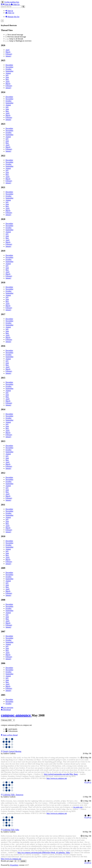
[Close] (2, 21)
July (7, 75)
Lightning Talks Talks (10, 830)
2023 (3, 124)
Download (6, 710)
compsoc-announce (16, 715)
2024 (3, 92)
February (9, 54)
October (9, 69)
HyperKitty (14, 865)
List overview (7, 707)
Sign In (9, 11)
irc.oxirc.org (78, 807)
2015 (3, 378)
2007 (3, 631)
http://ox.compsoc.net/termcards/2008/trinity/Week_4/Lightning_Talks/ (44, 853)
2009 (3, 568)
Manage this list (12, 17)
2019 (3, 251)
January (8, 56)
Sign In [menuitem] (7, 4)
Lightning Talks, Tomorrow (12, 795)
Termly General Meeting (11, 751)
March (8, 52)
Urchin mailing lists (12, 2)
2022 (3, 156)
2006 (3, 663)
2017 (3, 314)
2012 (3, 473)
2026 (3, 45)
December (9, 65)
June (7, 77)
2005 (3, 695)
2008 (3, 600)
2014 (3, 409)
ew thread (9, 735)
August (8, 73)
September (9, 71)
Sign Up (10, 13)
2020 (3, 219)
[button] (2, 4)
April (7, 50)
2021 (3, 187)
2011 (3, 505)
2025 (3, 60)
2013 (3, 441)
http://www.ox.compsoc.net (57, 778)
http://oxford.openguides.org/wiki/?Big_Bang (61, 774)
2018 (3, 282)
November (9, 67)
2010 (3, 536)
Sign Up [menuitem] (15, 4)
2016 (3, 346)
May (7, 79)
